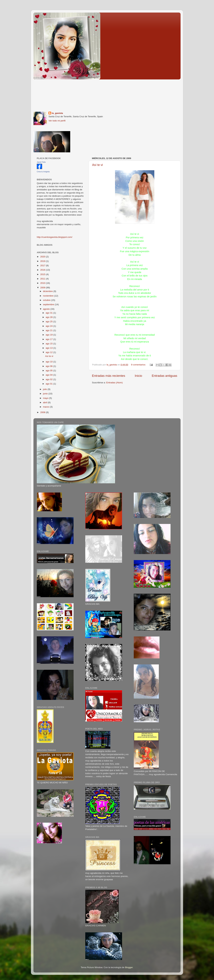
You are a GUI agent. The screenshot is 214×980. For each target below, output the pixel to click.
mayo (46, 398)
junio (46, 394)
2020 (43, 257)
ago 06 (49, 366)
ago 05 (49, 371)
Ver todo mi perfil (57, 121)
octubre (47, 300)
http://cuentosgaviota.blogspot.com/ (55, 237)
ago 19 (49, 335)
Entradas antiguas (165, 376)
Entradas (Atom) (115, 383)
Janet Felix (41, 162)
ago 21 (49, 330)
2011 (43, 279)
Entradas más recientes (109, 376)
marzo (46, 407)
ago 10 (49, 362)
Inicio (138, 376)
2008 (43, 412)
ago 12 (49, 352)
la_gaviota (57, 113)
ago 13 (49, 348)
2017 (43, 265)
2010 (43, 283)
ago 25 (49, 322)
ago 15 (49, 344)
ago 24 (49, 326)
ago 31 (49, 313)
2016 (43, 270)
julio (45, 389)
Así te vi (97, 165)
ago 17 (49, 339)
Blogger (129, 967)
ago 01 (49, 384)
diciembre (48, 291)
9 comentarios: (139, 365)
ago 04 (49, 375)
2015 (43, 274)
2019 (43, 261)
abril (45, 402)
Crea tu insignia (43, 172)
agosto (47, 309)
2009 (43, 288)
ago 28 (49, 317)
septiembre (49, 304)
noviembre (49, 296)
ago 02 (49, 379)
